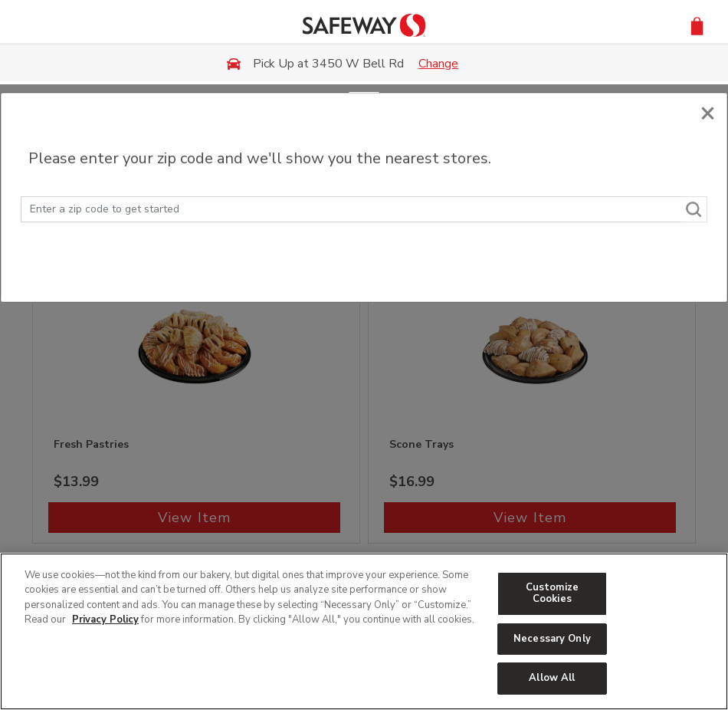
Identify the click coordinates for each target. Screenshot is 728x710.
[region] (364, 631)
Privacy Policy (105, 620)
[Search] (694, 209)
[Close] (708, 109)
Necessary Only (552, 639)
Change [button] (438, 64)
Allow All (552, 678)
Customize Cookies (552, 593)
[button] (697, 25)
